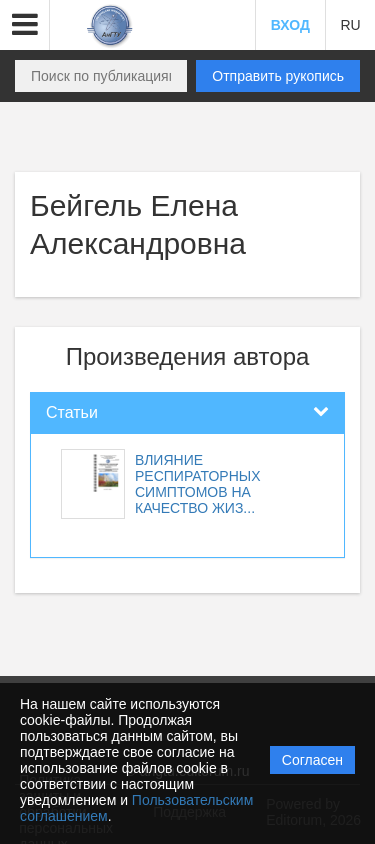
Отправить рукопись (278, 76)
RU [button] (350, 25)
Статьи (72, 412)
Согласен (312, 760)
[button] (25, 25)
